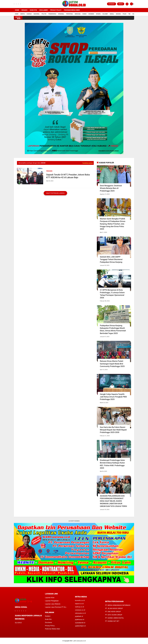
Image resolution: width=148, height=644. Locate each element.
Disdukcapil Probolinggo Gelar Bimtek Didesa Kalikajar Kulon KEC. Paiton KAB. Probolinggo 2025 (112, 464)
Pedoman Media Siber (72, 10)
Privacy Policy (56, 10)
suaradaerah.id (80, 623)
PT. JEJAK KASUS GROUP (114, 608)
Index (121, 4)
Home (17, 10)
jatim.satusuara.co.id (80, 641)
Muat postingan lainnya (55, 193)
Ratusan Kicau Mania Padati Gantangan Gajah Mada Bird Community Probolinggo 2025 (112, 364)
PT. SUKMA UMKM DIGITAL (114, 618)
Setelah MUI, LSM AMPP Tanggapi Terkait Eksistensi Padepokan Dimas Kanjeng (111, 259)
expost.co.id (79, 604)
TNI (129, 14)
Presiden (49, 171)
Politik (44, 14)
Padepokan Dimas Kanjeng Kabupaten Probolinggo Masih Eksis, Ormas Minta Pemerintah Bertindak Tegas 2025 (113, 329)
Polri (125, 14)
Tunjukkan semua (88, 163)
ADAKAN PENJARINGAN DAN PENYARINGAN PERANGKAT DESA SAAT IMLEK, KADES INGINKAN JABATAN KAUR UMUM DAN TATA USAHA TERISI (113, 501)
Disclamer (49, 622)
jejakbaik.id (79, 616)
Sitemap (112, 4)
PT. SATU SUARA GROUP (114, 615)
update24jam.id (80, 626)
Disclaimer (44, 10)
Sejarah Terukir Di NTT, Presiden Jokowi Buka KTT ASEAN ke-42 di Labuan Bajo (68, 176)
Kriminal (61, 14)
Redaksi (24, 10)
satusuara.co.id (80, 613)
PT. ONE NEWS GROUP (113, 612)
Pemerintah (52, 14)
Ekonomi (91, 14)
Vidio (134, 14)
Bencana (78, 14)
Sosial (112, 14)
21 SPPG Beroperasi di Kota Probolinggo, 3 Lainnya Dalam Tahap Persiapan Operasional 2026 (112, 294)
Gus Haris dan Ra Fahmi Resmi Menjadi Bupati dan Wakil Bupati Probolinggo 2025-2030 (113, 430)
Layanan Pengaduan (52, 601)
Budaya (118, 14)
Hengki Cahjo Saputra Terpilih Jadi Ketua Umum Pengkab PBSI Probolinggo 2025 (113, 397)
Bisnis (84, 14)
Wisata (98, 14)
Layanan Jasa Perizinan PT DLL (56, 607)
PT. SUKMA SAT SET (112, 621)
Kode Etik (33, 10)
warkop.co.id (79, 607)
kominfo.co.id (80, 600)
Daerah (29, 14)
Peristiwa (69, 14)
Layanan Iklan (50, 598)
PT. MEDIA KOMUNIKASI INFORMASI (118, 605)
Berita (23, 14)
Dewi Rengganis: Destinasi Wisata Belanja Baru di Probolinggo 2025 (111, 188)
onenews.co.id (80, 610)
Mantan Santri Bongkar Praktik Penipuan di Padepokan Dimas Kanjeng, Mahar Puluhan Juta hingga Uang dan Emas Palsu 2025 (113, 224)
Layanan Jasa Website (53, 604)
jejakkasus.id (80, 620)
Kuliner (105, 14)
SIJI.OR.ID (18, 623)
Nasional (37, 14)
